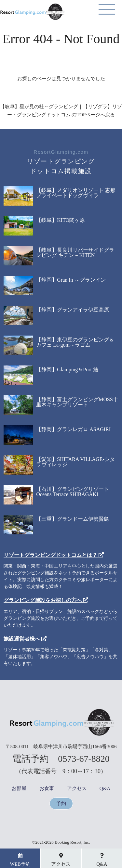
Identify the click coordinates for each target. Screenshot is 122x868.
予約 (61, 804)
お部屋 (19, 789)
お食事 (47, 789)
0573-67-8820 (84, 759)
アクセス (77, 789)
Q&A (105, 789)
